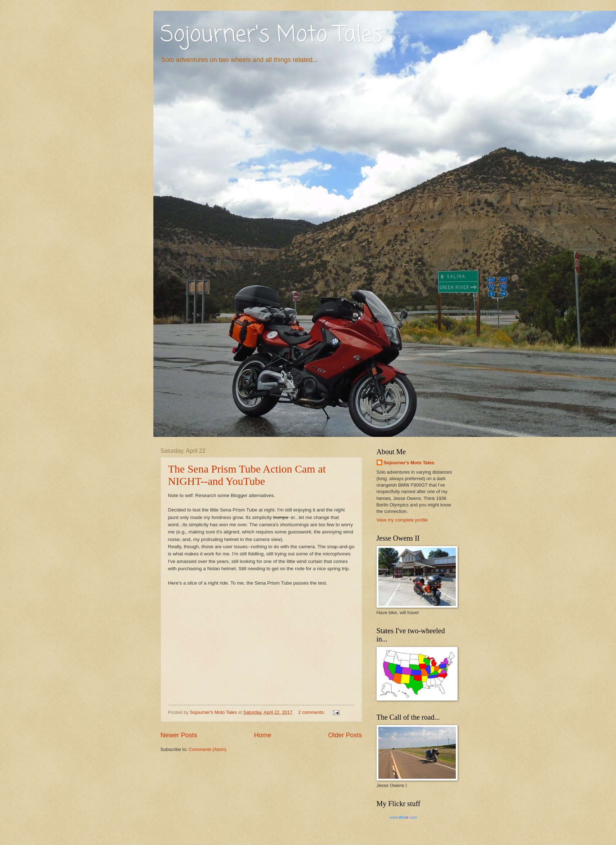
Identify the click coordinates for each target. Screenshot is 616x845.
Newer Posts (179, 735)
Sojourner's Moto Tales (272, 35)
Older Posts (345, 735)
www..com (403, 817)
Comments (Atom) (207, 749)
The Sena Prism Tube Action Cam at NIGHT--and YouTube (247, 475)
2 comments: (312, 712)
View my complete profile (402, 520)
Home (262, 735)
